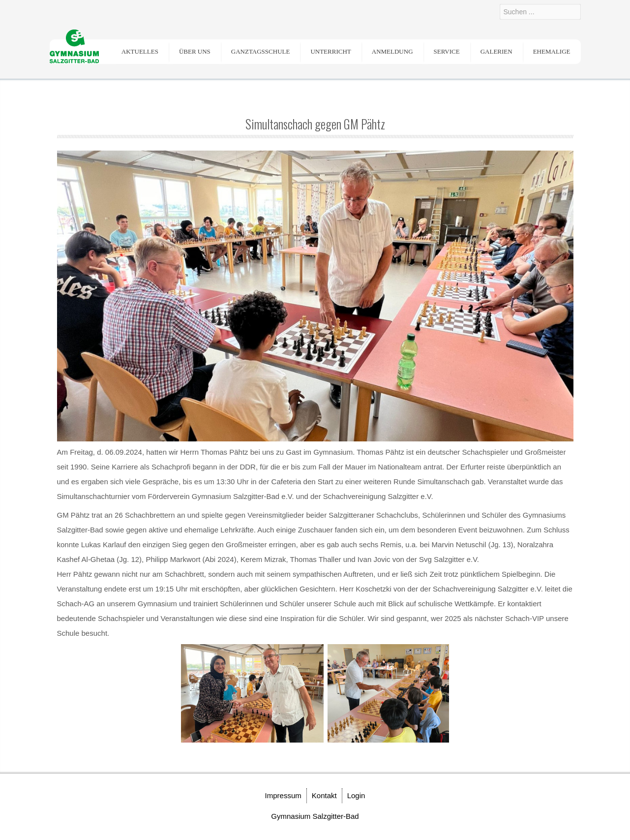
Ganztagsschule (261, 51)
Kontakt (324, 795)
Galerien (496, 51)
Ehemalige (552, 51)
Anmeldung (392, 51)
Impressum (283, 795)
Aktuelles (140, 51)
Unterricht (330, 51)
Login (356, 795)
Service (447, 51)
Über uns (195, 51)
